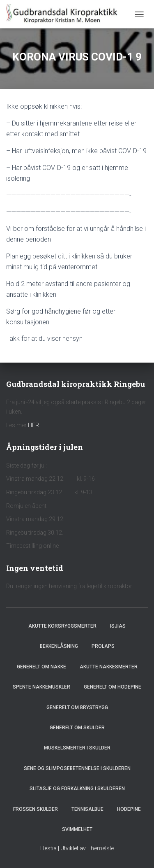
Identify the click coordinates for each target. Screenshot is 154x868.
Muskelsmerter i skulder (77, 748)
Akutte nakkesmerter (109, 667)
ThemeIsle (100, 848)
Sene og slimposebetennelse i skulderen (77, 768)
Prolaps (103, 646)
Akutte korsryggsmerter (62, 626)
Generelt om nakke (41, 667)
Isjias (118, 626)
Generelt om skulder (77, 728)
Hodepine (129, 809)
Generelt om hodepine (113, 687)
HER (33, 425)
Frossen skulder (36, 809)
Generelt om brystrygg (77, 707)
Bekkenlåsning (59, 646)
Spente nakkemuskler (41, 687)
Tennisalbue (87, 809)
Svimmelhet (77, 829)
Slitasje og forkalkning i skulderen (77, 789)
